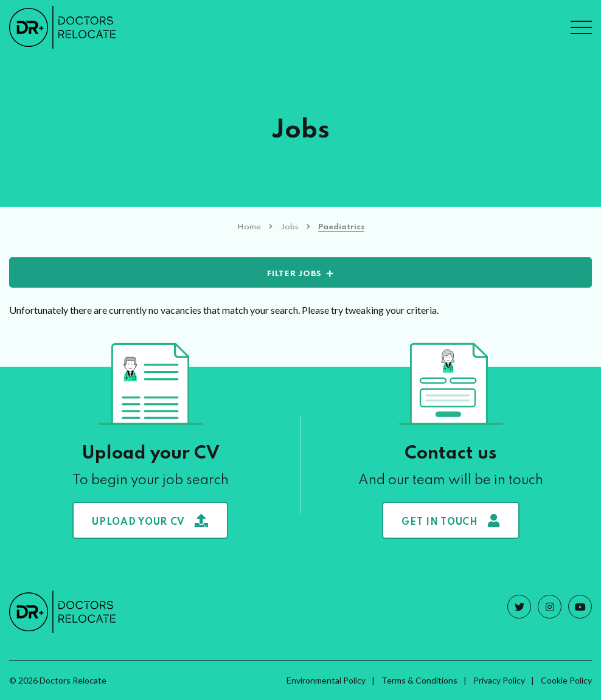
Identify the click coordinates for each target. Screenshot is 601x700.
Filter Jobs (294, 274)
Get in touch (450, 521)
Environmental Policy (326, 680)
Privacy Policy (499, 680)
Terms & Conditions (419, 680)
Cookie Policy (566, 680)
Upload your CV (150, 521)
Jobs (290, 227)
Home (249, 227)
